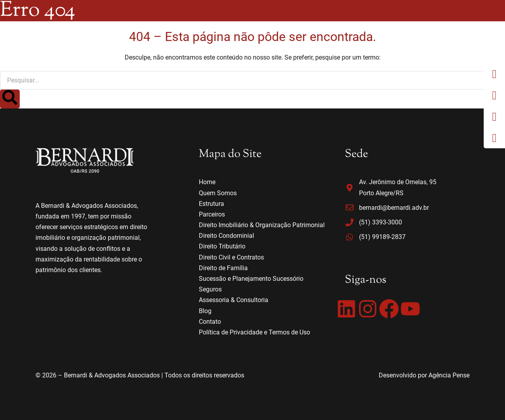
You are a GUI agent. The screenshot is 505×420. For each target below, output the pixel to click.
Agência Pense (449, 375)
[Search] (10, 99)
